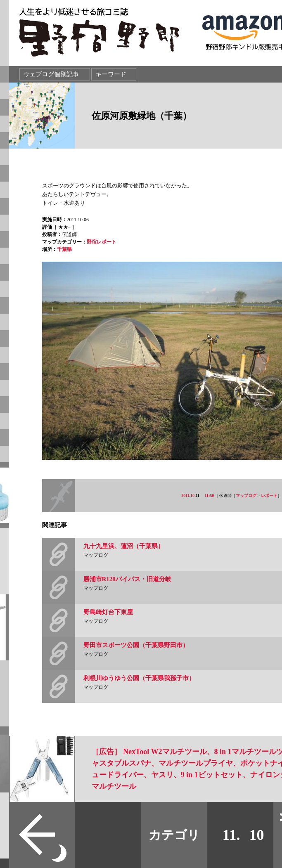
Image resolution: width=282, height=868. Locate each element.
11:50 (210, 495)
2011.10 (188, 495)
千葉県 (64, 249)
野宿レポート (102, 242)
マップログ (246, 495)
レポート (269, 495)
